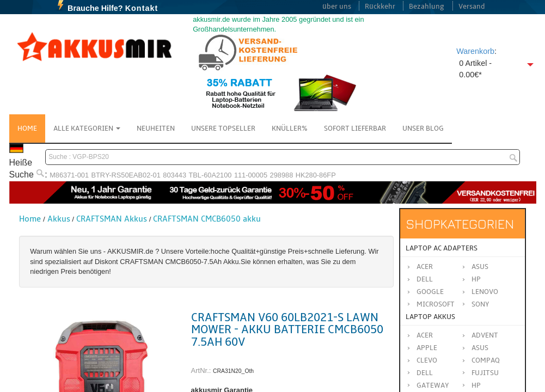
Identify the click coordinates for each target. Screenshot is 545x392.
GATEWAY (433, 385)
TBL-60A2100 (210, 175)
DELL (425, 373)
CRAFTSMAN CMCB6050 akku (207, 219)
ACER (425, 335)
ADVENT (485, 335)
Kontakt (142, 8)
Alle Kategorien (87, 128)
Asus (480, 267)
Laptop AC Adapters (442, 248)
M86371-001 (69, 175)
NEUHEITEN (156, 128)
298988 (282, 175)
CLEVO (427, 360)
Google (430, 292)
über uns (337, 7)
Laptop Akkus (430, 317)
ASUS (480, 348)
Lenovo (485, 292)
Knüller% (290, 128)
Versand (472, 7)
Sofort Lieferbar (355, 128)
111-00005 (251, 175)
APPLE (427, 348)
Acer (425, 267)
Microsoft (436, 304)
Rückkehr (380, 7)
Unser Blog (423, 128)
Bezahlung (427, 7)
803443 (174, 175)
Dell (425, 279)
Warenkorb (475, 51)
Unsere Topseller (223, 128)
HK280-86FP (316, 175)
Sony (480, 304)
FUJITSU (485, 373)
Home (27, 128)
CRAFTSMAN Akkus (112, 219)
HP (476, 279)
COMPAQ (486, 360)
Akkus (59, 219)
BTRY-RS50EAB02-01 (126, 175)
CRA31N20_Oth (233, 371)
